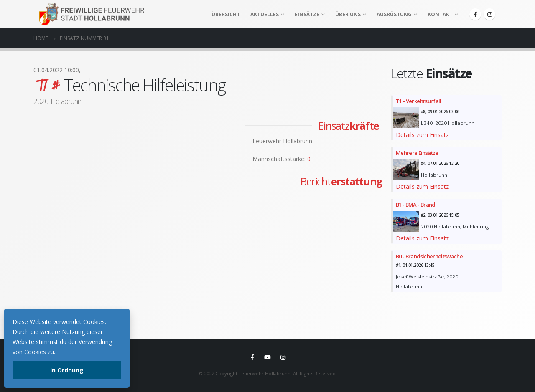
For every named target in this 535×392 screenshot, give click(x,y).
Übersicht (226, 14)
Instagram (283, 357)
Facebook (252, 357)
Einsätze (307, 14)
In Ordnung (67, 370)
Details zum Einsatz (422, 135)
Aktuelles (265, 14)
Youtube (267, 357)
